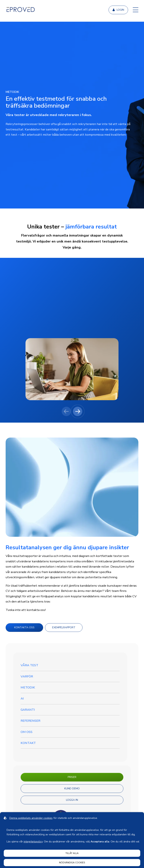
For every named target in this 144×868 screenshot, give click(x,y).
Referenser (30, 721)
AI (22, 698)
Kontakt (28, 743)
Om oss (27, 732)
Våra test (29, 665)
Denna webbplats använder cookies (31, 818)
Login (118, 10)
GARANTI (28, 710)
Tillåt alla (72, 853)
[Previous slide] (66, 411)
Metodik (28, 687)
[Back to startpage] (21, 10)
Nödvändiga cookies (72, 863)
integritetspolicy (33, 842)
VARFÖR (27, 676)
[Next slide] (78, 411)
